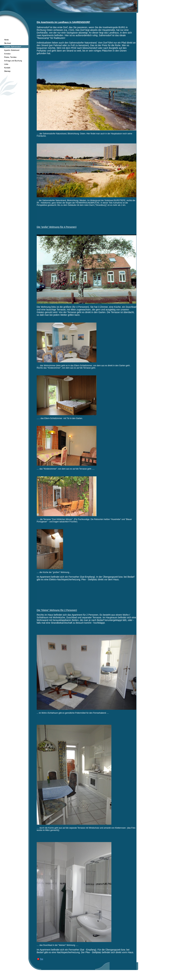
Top (41, 959)
